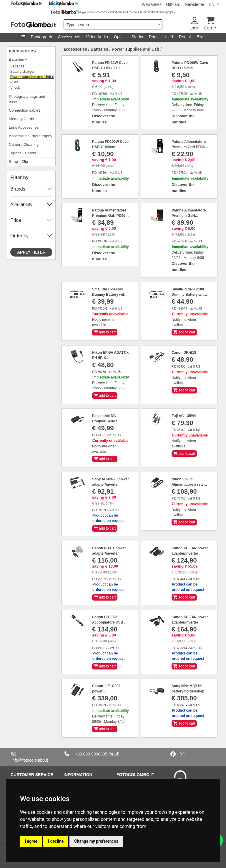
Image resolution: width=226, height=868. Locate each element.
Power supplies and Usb (135, 49)
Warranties (152, 4)
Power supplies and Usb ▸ (32, 77)
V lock (15, 87)
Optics (120, 37)
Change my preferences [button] (96, 841)
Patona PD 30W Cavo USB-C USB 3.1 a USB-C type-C (110, 68)
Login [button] (195, 24)
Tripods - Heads (22, 153)
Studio (137, 37)
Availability (21, 205)
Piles (14, 82)
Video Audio (97, 37)
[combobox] (113, 24)
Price (16, 220)
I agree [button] (31, 841)
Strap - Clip (18, 162)
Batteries (17, 66)
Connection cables (25, 110)
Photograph (41, 37)
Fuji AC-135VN (184, 416)
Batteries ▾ (18, 59)
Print (153, 37)
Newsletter (195, 4)
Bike (201, 37)
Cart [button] (209, 24)
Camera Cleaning (24, 144)
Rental (185, 37)
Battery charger (22, 72)
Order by (19, 236)
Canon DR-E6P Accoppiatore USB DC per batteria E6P (111, 622)
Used (168, 37)
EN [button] (212, 4)
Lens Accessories (24, 127)
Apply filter (31, 252)
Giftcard (173, 4)
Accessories (69, 37)
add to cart (105, 332)
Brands (18, 189)
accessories (22, 51)
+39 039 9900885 (91, 754)
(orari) (114, 754)
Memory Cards (21, 119)
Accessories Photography (30, 136)
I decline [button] (56, 841)
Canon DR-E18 (184, 353)
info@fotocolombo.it (30, 760)
